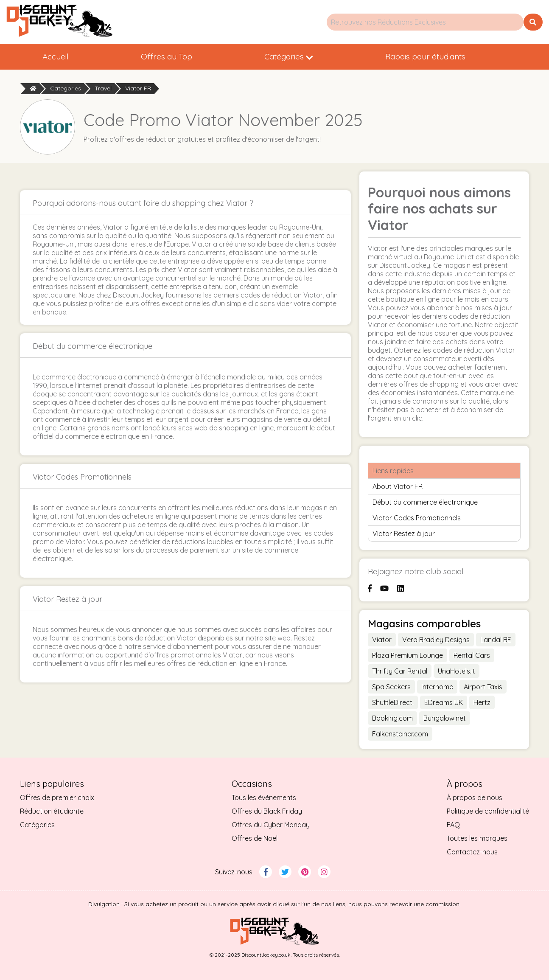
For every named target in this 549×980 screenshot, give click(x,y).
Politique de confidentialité (488, 811)
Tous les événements (264, 797)
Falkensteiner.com (400, 734)
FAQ (453, 825)
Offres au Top (167, 56)
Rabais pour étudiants (425, 56)
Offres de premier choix (57, 797)
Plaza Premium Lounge (408, 655)
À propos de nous (475, 797)
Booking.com (392, 718)
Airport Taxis (483, 687)
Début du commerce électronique (425, 502)
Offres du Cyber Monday (271, 825)
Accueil (56, 56)
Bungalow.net (445, 718)
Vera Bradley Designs (436, 640)
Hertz (482, 702)
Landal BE (496, 640)
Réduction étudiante (52, 811)
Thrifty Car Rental (400, 671)
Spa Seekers (391, 687)
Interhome (437, 687)
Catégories (289, 56)
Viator (382, 640)
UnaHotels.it (457, 671)
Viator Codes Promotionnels (417, 518)
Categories (66, 88)
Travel (103, 88)
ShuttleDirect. (393, 702)
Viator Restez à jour (404, 534)
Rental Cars (472, 655)
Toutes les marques (477, 838)
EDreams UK (444, 702)
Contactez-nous (472, 852)
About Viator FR (398, 486)
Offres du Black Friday (267, 811)
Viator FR (138, 88)
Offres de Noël (255, 838)
